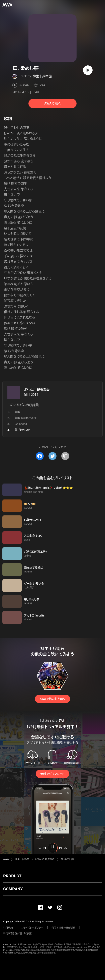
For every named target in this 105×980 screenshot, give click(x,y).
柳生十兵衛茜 (42, 76)
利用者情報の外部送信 (64, 928)
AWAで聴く (52, 103)
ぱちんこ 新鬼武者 (36, 390)
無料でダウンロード (52, 774)
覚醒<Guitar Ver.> (26, 418)
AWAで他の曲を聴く (52, 699)
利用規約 (8, 928)
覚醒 (17, 412)
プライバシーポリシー (32, 928)
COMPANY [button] (13, 889)
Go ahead (21, 424)
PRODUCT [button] (12, 876)
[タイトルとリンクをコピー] (65, 456)
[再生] (88, 70)
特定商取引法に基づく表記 (17, 934)
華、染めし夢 (67, 859)
